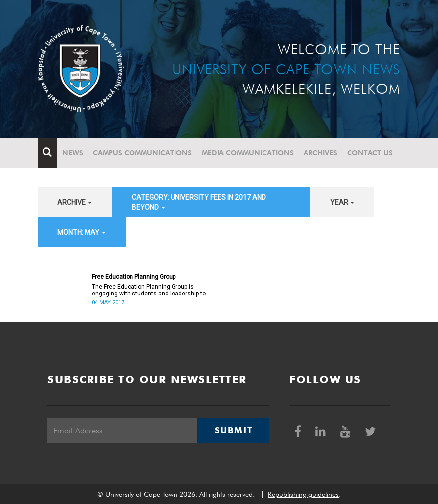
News (73, 153)
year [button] (342, 202)
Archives (320, 153)
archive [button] (75, 202)
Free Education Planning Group (134, 277)
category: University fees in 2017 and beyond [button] (199, 202)
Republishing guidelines (303, 494)
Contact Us (370, 153)
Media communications (248, 153)
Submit (233, 430)
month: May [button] (82, 232)
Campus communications (142, 153)
